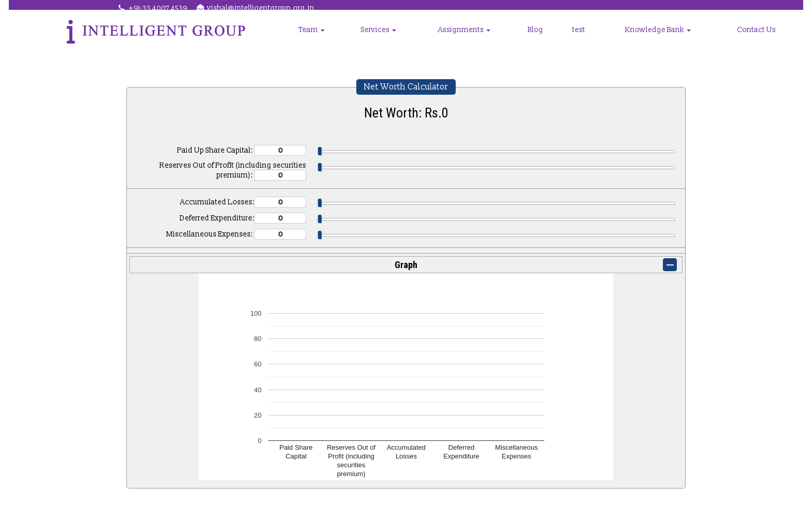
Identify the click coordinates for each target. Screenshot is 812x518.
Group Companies (330, 39)
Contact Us (764, 39)
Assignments (527, 39)
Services (458, 39)
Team (404, 39)
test (620, 39)
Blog (585, 39)
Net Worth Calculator (406, 87)
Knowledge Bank (684, 39)
